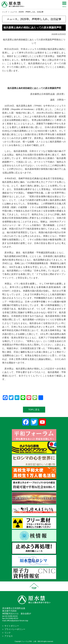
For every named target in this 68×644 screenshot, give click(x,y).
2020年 (21, 12)
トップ (5, 12)
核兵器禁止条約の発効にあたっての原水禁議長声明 (32, 28)
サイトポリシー (12, 626)
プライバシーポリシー (15, 629)
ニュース (14, 12)
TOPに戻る (34, 410)
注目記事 (40, 12)
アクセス (9, 636)
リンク (8, 633)
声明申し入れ (30, 12)
